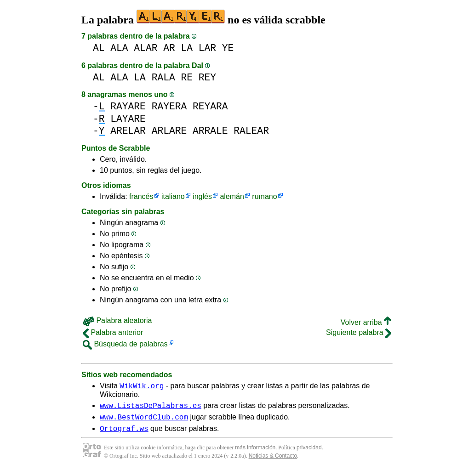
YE (228, 48)
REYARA (210, 106)
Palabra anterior (113, 332)
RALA (163, 77)
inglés (202, 196)
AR (169, 48)
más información (255, 453)
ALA (119, 48)
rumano (264, 196)
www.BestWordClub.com (144, 421)
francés (141, 196)
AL (99, 48)
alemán (232, 196)
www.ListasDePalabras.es (151, 408)
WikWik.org (142, 387)
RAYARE (128, 106)
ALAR (146, 48)
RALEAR (251, 131)
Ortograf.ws (124, 434)
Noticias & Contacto (273, 461)
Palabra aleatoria (117, 320)
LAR (207, 48)
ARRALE (210, 131)
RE (187, 77)
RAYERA (169, 106)
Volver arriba (366, 322)
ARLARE (169, 131)
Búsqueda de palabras (125, 344)
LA (187, 48)
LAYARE (128, 119)
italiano (173, 196)
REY (207, 77)
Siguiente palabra (359, 332)
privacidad (309, 453)
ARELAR (128, 131)
